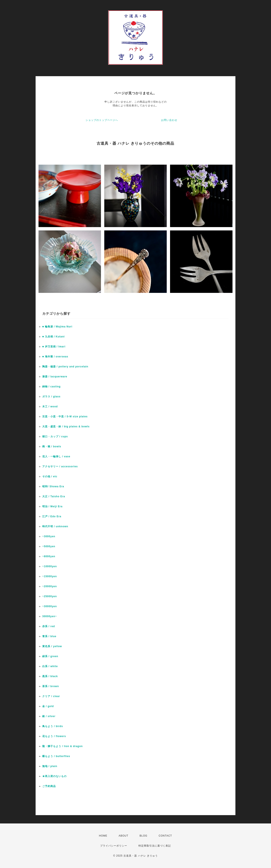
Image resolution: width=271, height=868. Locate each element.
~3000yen (49, 536)
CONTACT (165, 836)
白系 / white (50, 666)
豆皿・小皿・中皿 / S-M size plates (65, 417)
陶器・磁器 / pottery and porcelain (65, 367)
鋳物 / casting (51, 387)
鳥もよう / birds (53, 726)
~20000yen (50, 586)
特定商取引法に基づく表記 (155, 846)
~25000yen (50, 596)
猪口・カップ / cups (55, 436)
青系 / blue (49, 636)
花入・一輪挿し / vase (56, 456)
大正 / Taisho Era (54, 496)
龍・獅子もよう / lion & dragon (62, 746)
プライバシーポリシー (114, 846)
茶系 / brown (51, 686)
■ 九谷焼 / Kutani (53, 337)
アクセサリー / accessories (60, 466)
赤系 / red (49, 626)
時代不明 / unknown (55, 526)
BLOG (144, 836)
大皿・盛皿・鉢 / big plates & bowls (66, 427)
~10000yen (50, 566)
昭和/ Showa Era (53, 486)
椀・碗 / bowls (52, 446)
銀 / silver (49, 716)
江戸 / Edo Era (52, 516)
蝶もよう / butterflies (56, 756)
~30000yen (50, 606)
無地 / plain (50, 766)
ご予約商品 (49, 786)
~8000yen (49, 556)
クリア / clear (51, 696)
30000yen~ (50, 616)
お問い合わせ (169, 120)
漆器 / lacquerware (55, 377)
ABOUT (123, 836)
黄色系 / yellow (52, 646)
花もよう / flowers (54, 736)
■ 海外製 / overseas (55, 357)
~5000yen (49, 546)
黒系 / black (50, 676)
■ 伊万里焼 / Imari (54, 347)
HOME (103, 836)
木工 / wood (50, 407)
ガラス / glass (51, 397)
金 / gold (48, 706)
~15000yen (50, 576)
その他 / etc (50, 476)
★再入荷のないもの (54, 776)
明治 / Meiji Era (52, 506)
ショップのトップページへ (102, 120)
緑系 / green (50, 656)
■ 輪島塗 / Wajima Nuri (57, 327)
